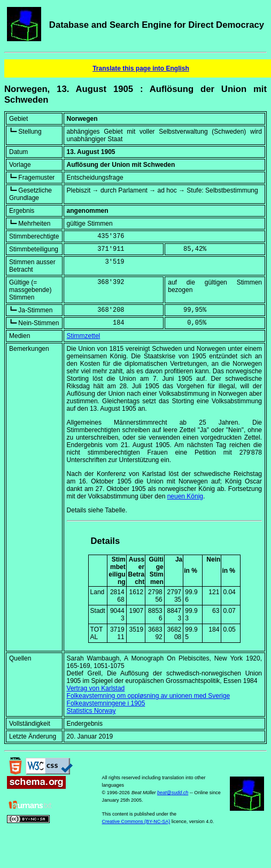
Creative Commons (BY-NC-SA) (136, 821)
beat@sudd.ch (173, 793)
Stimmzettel (84, 336)
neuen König (185, 496)
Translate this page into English (141, 68)
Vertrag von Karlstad (96, 688)
